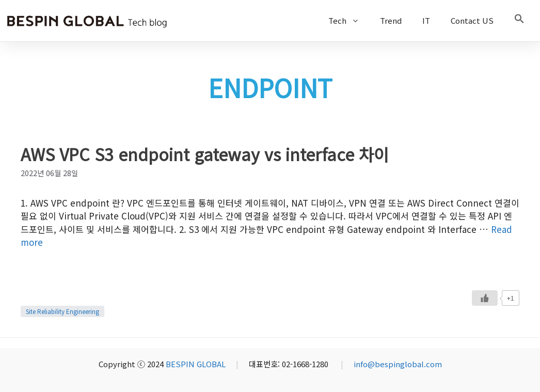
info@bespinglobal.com (398, 364)
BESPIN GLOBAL (196, 364)
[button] (519, 21)
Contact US (472, 20)
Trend (391, 20)
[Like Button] (485, 298)
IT (426, 20)
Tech (349, 21)
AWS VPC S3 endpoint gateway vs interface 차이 (205, 154)
